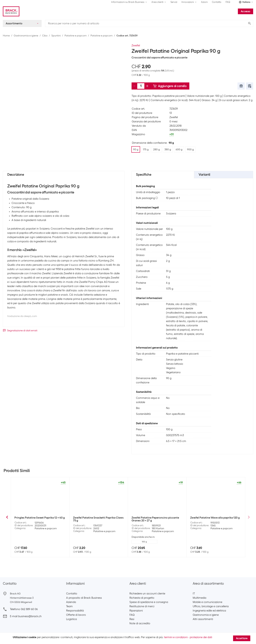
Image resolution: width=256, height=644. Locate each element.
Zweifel (136, 45)
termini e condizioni (176, 637)
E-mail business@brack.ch (26, 616)
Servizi (174, 2)
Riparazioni (136, 611)
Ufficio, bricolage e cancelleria (211, 606)
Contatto (217, 2)
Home (6, 36)
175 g (21, 539)
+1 (62, 539)
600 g (144, 539)
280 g (35, 539)
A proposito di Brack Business (84, 598)
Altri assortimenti (203, 619)
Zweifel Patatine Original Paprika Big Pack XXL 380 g (96, 519)
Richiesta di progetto (142, 598)
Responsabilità (75, 611)
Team (69, 606)
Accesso (246, 11)
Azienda (71, 602)
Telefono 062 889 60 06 (24, 609)
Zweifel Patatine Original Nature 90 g (37, 518)
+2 (120, 542)
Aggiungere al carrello (170, 86)
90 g (80, 542)
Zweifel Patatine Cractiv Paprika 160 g (214, 518)
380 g (50, 539)
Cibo (45, 36)
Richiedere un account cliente (147, 594)
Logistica (71, 619)
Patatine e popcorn (76, 36)
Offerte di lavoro (76, 615)
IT (194, 594)
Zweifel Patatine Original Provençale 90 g (157, 518)
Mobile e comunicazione (207, 602)
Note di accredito (140, 623)
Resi (132, 619)
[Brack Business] (11, 11)
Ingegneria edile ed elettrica (209, 611)
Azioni (204, 2)
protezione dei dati (201, 637)
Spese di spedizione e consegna (149, 602)
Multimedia (199, 598)
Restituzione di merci (142, 606)
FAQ (228, 2)
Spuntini (56, 36)
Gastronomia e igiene (26, 36)
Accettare (242, 638)
